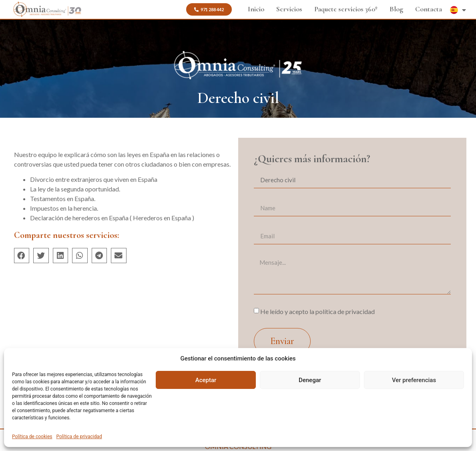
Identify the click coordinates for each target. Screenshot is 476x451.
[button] (22, 256)
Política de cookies (32, 437)
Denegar (310, 380)
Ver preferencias (414, 380)
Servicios (289, 9)
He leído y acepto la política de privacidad (317, 311)
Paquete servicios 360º (346, 9)
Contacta (429, 9)
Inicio (256, 9)
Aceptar (206, 380)
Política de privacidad (79, 437)
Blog (396, 9)
